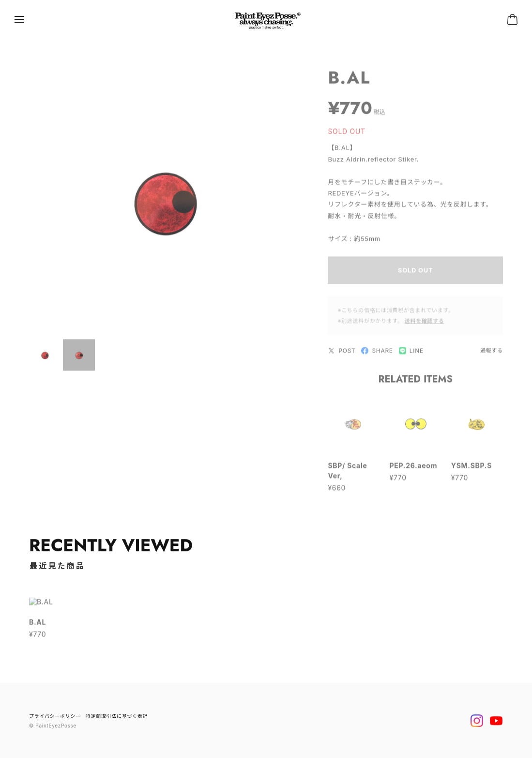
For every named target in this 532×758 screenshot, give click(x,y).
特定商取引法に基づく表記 (117, 716)
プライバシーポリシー (55, 716)
